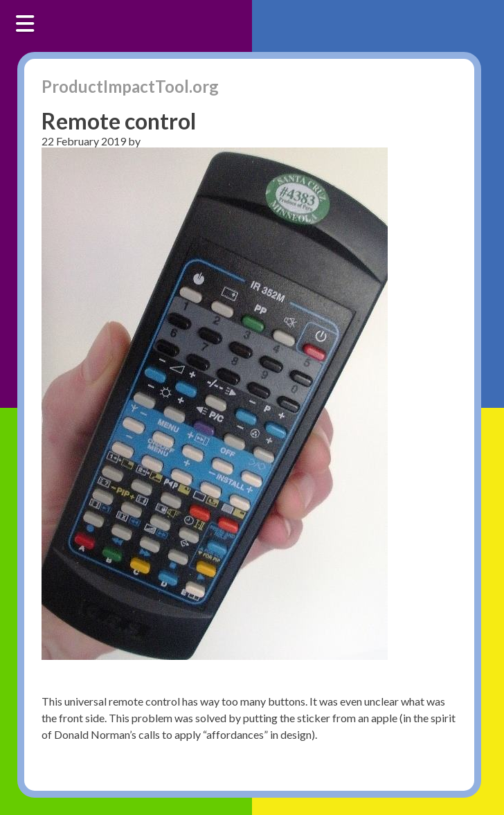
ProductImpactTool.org (130, 86)
